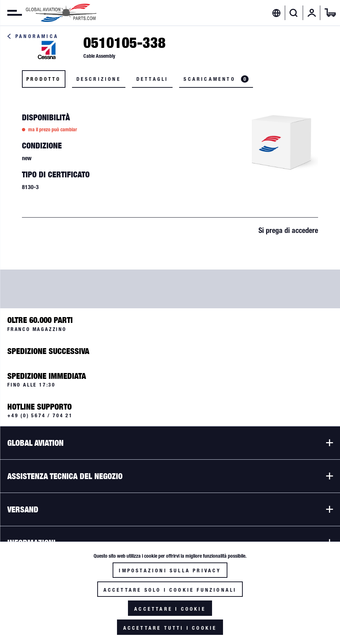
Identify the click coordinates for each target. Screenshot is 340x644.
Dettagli (152, 79)
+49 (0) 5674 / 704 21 (40, 415)
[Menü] (11, 13)
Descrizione (99, 79)
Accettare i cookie (170, 609)
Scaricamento (216, 79)
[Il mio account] (312, 13)
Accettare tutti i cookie (170, 628)
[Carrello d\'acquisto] (330, 13)
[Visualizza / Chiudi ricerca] (294, 13)
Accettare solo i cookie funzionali (170, 590)
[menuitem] (11, 13)
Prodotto (44, 79)
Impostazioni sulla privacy (170, 570)
